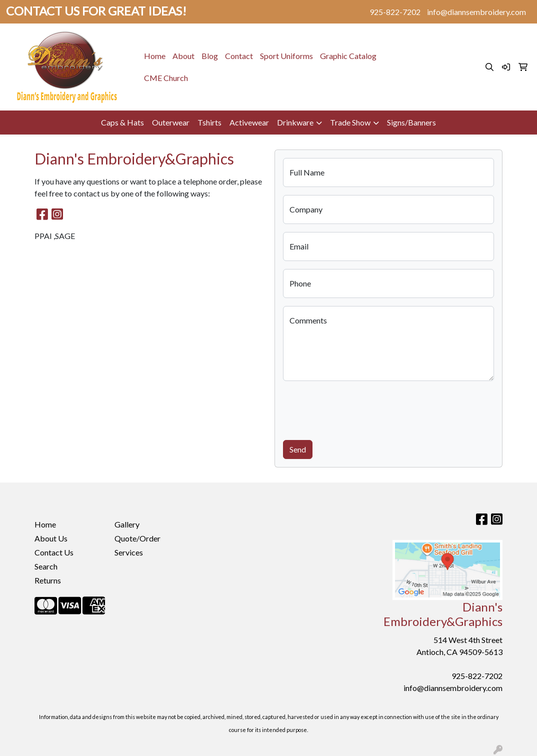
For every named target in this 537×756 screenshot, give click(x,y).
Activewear (249, 122)
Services (129, 552)
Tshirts (209, 122)
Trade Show (350, 122)
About (183, 56)
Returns (48, 580)
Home (155, 56)
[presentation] (359, 408)
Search (46, 566)
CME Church (166, 78)
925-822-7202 (395, 12)
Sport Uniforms (286, 56)
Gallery (127, 524)
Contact (239, 56)
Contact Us (54, 552)
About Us (51, 538)
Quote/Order (137, 538)
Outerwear (171, 122)
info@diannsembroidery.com (476, 12)
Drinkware (295, 122)
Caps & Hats (122, 122)
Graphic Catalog (348, 56)
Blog (210, 56)
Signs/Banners (411, 122)
